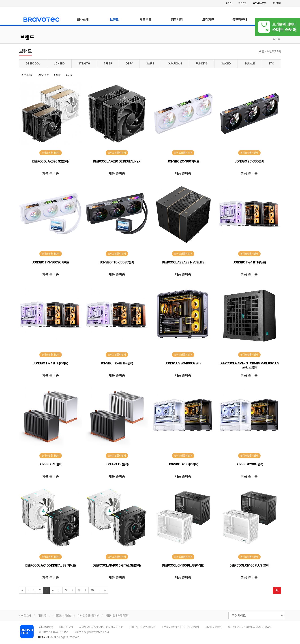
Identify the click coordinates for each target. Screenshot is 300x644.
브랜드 (114, 20)
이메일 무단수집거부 (88, 616)
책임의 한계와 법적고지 (117, 616)
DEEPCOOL (33, 64)
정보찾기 (277, 3)
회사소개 (83, 20)
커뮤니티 (177, 20)
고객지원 (208, 20)
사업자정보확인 (213, 627)
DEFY (129, 64)
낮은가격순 (43, 75)
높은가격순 (27, 75)
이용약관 (42, 616)
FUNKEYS (202, 64)
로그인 (229, 3)
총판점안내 (240, 20)
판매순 (57, 75)
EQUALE (250, 64)
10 (92, 590)
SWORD (226, 64)
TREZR (108, 64)
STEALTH (84, 64)
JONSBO (59, 64)
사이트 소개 (25, 616)
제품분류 (146, 20)
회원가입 (242, 3)
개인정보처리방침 (62, 616)
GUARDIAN (175, 64)
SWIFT (150, 64)
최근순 (69, 75)
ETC (271, 64)
